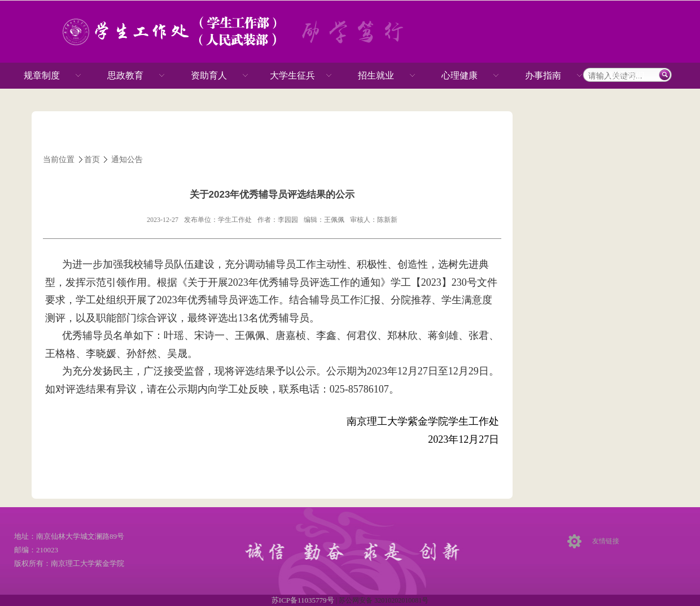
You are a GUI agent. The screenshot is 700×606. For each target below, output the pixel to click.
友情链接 (606, 541)
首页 (92, 159)
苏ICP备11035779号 (304, 600)
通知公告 (127, 159)
